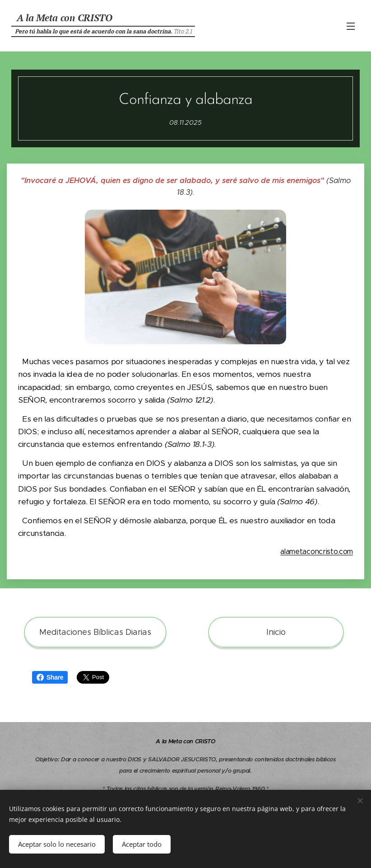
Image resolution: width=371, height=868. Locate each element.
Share (50, 677)
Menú (351, 26)
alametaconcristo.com (317, 551)
